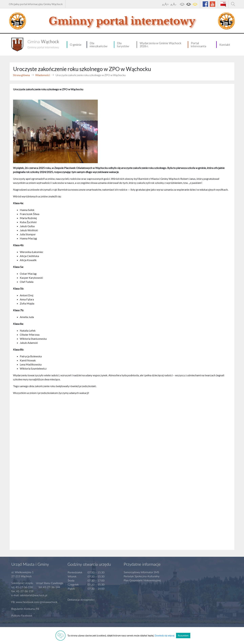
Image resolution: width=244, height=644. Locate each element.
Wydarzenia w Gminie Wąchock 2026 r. (160, 45)
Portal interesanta (199, 45)
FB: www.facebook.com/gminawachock (34, 602)
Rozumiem (183, 635)
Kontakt (225, 45)
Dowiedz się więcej (165, 635)
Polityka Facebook (22, 615)
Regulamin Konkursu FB (25, 609)
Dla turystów (123, 45)
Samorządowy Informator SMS (141, 572)
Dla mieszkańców (99, 45)
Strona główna (21, 75)
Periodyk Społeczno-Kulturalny (142, 576)
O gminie (76, 45)
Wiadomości (43, 75)
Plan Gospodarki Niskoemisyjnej (142, 580)
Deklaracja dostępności (81, 600)
